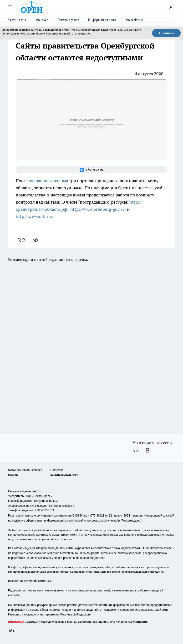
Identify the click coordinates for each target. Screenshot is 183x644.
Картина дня (17, 20)
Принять (166, 33)
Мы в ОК (42, 20)
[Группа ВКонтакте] (91, 170)
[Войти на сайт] (171, 7)
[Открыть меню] (10, 7)
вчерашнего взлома (48, 181)
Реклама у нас (68, 20)
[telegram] (37, 240)
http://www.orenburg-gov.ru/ (98, 209)
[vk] (22, 240)
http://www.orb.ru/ (34, 216)
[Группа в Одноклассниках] (147, 450)
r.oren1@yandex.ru (62, 505)
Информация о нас (102, 20)
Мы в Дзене (134, 20)
